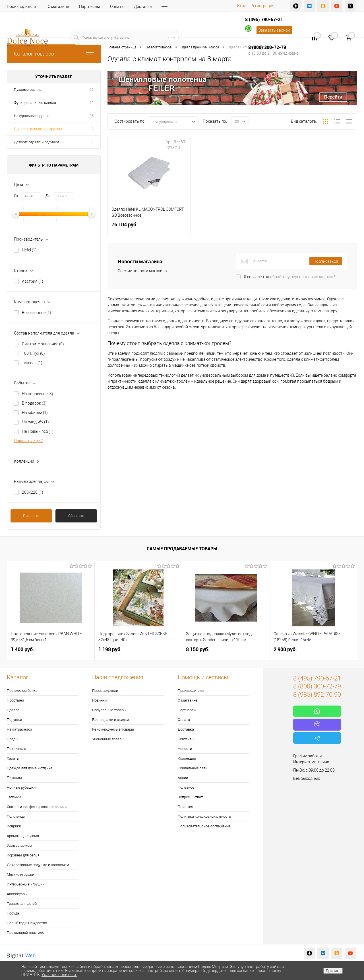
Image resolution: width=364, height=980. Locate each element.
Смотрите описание (43, 344)
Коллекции (187, 758)
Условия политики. (59, 975)
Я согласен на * (290, 277)
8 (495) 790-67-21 (264, 19)
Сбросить (76, 516)
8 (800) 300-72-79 (267, 47)
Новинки (99, 700)
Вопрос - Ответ (190, 797)
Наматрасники (19, 729)
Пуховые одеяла (28, 90)
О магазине (58, 7)
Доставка (143, 7)
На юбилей (35, 413)
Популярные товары (109, 710)
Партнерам (89, 7)
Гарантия (185, 807)
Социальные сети (193, 768)
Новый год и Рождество (27, 923)
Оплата (117, 7)
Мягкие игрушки (20, 875)
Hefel (29, 250)
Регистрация (262, 6)
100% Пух (33, 353)
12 (92, 103)
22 (92, 90)
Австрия (33, 281)
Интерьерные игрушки (26, 884)
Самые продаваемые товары (182, 549)
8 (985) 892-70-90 (317, 695)
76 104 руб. (149, 228)
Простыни (15, 700)
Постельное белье (22, 691)
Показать (31, 516)
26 (92, 116)
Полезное (186, 787)
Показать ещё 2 (28, 441)
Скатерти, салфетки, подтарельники (37, 807)
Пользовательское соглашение (204, 826)
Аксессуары (17, 894)
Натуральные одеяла (32, 116)
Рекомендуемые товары (113, 729)
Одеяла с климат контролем (38, 129)
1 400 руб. (22, 649)
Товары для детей (22, 904)
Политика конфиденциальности (204, 816)
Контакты (186, 739)
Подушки (14, 720)
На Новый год (38, 431)
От (16, 196)
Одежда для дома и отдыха (30, 768)
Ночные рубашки (21, 787)
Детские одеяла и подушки (36, 142)
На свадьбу (35, 422)
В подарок (34, 403)
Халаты (13, 758)
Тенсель (32, 363)
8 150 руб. (198, 649)
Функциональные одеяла (35, 103)
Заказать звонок (274, 30)
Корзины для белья (23, 855)
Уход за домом (19, 845)
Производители (21, 7)
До (48, 196)
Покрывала (16, 749)
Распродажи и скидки (110, 720)
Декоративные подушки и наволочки (38, 865)
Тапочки (14, 797)
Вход (242, 6)
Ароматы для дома (23, 836)
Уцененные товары (108, 739)
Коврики (14, 826)
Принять (333, 971)
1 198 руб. (110, 649)
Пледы (13, 739)
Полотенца (16, 816)
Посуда (13, 913)
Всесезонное (37, 313)
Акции (183, 778)
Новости (185, 749)
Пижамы (14, 778)
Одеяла (13, 710)
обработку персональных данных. (302, 277)
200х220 (33, 492)
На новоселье (38, 394)
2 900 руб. (285, 649)
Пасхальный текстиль (25, 933)
